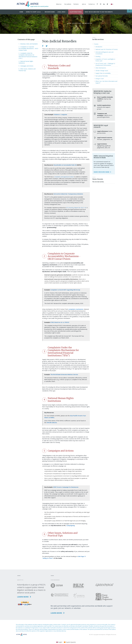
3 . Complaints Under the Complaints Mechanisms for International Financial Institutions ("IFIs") (28, 56)
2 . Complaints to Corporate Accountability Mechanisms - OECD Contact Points (28, 49)
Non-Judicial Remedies (102, 76)
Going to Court (100, 79)
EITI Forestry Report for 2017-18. (76, 208)
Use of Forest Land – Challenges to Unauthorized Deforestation (105, 64)
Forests (96, 44)
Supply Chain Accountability (103, 73)
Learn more (24, 597)
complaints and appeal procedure (64, 177)
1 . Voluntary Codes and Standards (28, 44)
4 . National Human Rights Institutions (26, 62)
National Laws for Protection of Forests (107, 49)
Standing (98, 56)
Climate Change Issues (102, 71)
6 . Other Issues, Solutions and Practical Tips (27, 70)
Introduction (99, 47)
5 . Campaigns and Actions (26, 66)
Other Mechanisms (101, 68)
